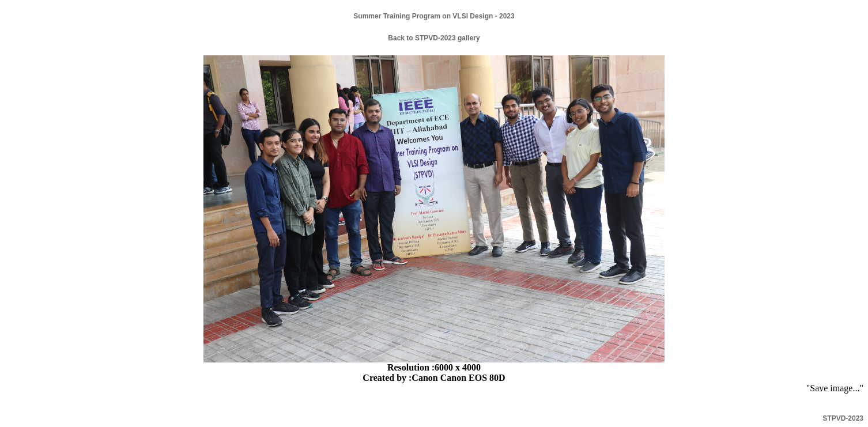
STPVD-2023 (843, 418)
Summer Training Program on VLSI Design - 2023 (434, 16)
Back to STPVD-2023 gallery (434, 38)
